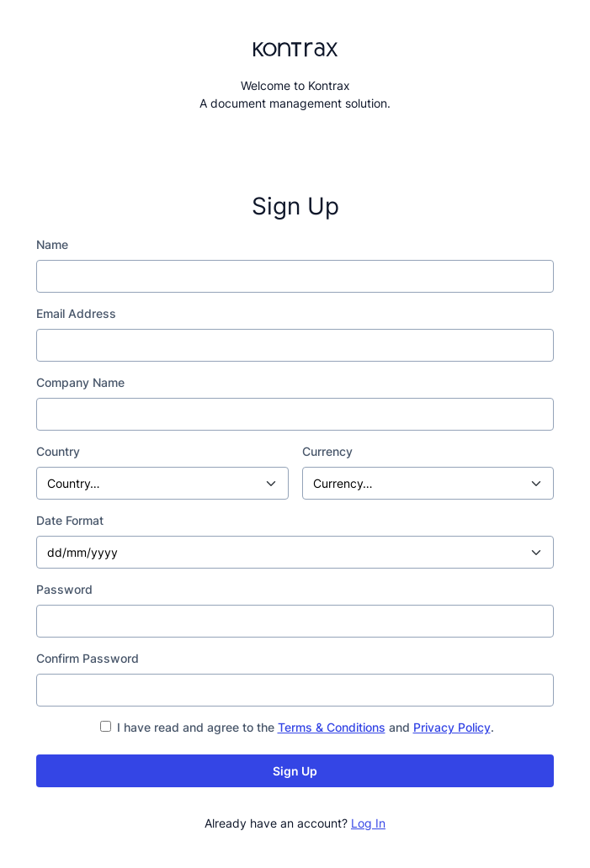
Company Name (80, 382)
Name (52, 244)
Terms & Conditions (332, 727)
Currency (327, 451)
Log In (368, 823)
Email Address (76, 313)
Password (64, 589)
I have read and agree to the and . (297, 727)
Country (58, 451)
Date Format (70, 520)
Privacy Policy (452, 727)
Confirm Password (88, 658)
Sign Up (295, 771)
